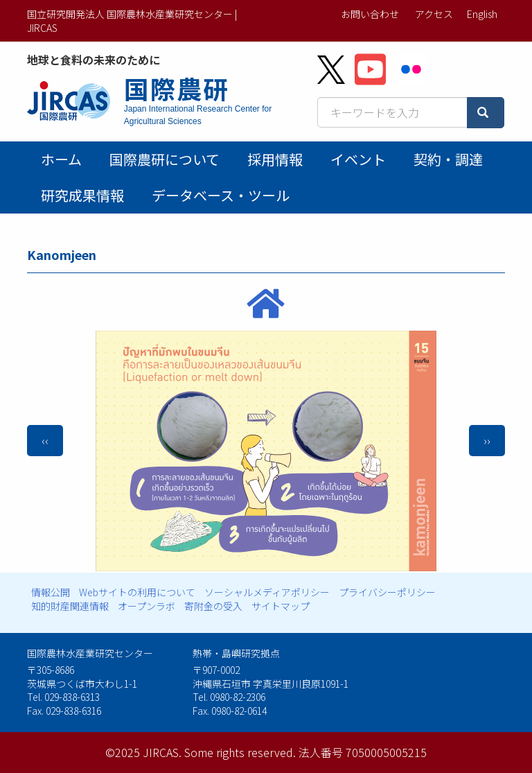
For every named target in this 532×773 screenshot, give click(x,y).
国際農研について (165, 159)
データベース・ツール (221, 195)
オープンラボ (147, 606)
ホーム (61, 159)
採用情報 (275, 159)
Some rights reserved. (240, 752)
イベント (358, 159)
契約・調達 (448, 159)
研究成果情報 (82, 195)
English (482, 14)
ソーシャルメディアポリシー (267, 592)
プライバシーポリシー (387, 592)
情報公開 (51, 592)
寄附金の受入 (213, 606)
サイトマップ (281, 606)
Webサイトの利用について (137, 592)
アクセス (434, 14)
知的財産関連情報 (70, 606)
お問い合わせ (370, 14)
